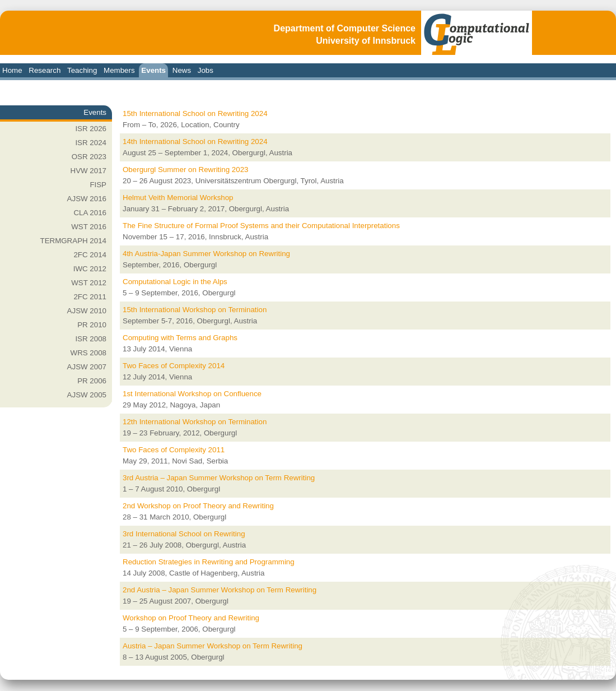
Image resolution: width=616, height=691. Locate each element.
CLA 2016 (90, 213)
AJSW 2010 (87, 311)
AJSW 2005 (87, 395)
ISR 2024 (91, 143)
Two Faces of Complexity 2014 (174, 366)
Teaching (82, 70)
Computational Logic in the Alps (175, 282)
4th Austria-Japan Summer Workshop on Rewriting (206, 254)
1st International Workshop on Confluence (192, 394)
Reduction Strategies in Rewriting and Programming (209, 562)
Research (45, 70)
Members (119, 70)
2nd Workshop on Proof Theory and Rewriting (198, 506)
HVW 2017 (88, 171)
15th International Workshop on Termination (195, 310)
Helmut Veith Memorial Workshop (178, 198)
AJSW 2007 (87, 367)
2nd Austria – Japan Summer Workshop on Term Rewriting (220, 590)
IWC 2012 (90, 269)
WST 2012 (89, 283)
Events (153, 70)
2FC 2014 (90, 255)
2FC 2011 (90, 297)
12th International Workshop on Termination (195, 422)
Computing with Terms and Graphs (180, 338)
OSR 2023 (89, 157)
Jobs (206, 70)
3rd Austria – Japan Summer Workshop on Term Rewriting (219, 478)
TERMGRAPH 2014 (73, 241)
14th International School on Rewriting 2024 (195, 142)
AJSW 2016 (87, 199)
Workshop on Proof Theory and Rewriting (191, 618)
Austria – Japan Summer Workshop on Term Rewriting (213, 646)
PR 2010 (92, 325)
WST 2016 (89, 227)
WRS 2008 (88, 353)
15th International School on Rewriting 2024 (195, 113)
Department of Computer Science (345, 28)
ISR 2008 (91, 339)
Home (12, 70)
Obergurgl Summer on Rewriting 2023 (185, 170)
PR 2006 (92, 381)
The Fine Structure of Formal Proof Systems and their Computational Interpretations (261, 226)
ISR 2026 (91, 129)
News (182, 70)
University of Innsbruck (366, 41)
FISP (98, 185)
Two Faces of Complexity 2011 (174, 450)
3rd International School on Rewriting (184, 534)
